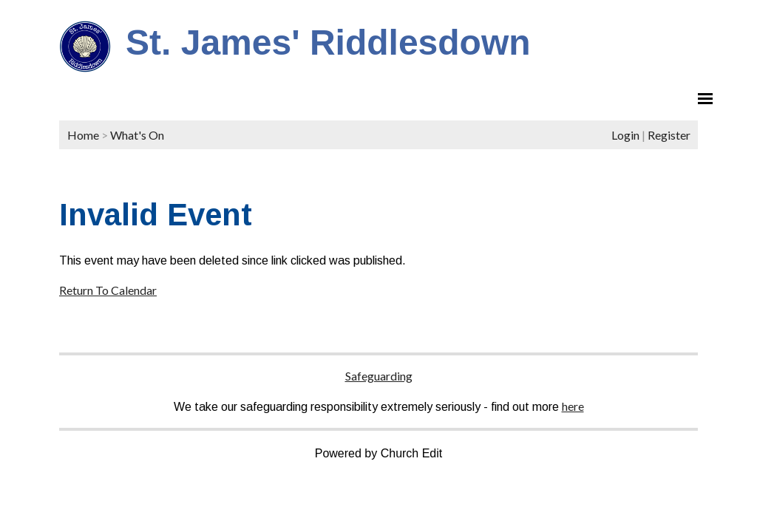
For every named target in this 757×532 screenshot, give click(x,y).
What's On (137, 135)
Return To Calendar (108, 290)
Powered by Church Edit (379, 453)
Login (625, 135)
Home (83, 135)
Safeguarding (379, 376)
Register (669, 135)
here (573, 406)
